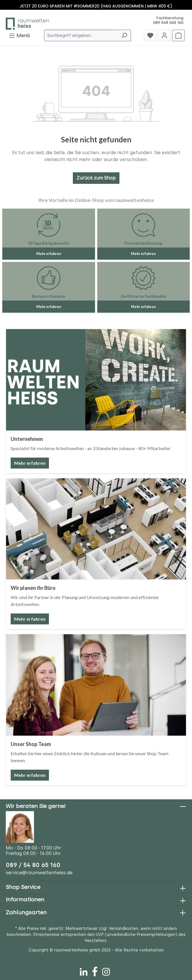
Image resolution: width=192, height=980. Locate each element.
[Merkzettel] (150, 35)
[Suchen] (124, 35)
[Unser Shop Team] (96, 685)
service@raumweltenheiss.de (39, 873)
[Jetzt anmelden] (164, 35)
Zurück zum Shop (96, 178)
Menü (19, 35)
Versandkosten (123, 929)
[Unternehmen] (96, 380)
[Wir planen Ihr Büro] (96, 529)
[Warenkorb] (178, 35)
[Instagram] (106, 970)
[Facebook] (95, 970)
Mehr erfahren (30, 463)
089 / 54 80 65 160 (33, 865)
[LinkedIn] (84, 970)
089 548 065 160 (168, 23)
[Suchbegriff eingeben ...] (81, 35)
